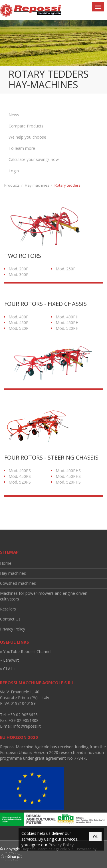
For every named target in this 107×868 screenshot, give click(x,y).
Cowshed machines (18, 583)
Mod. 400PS (20, 471)
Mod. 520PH (67, 328)
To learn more (22, 148)
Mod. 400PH (67, 317)
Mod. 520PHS (68, 482)
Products (12, 185)
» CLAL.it (8, 669)
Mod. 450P (19, 323)
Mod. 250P (66, 269)
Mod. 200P (19, 269)
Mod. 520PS (20, 482)
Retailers (8, 609)
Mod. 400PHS (68, 471)
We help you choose (27, 137)
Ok (95, 837)
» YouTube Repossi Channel (26, 652)
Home (6, 563)
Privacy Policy (13, 629)
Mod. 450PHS (68, 476)
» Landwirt (10, 660)
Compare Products (26, 126)
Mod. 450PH (67, 323)
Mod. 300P (19, 275)
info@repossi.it (27, 726)
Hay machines (37, 185)
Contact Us (10, 619)
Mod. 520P (19, 328)
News (14, 115)
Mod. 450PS (20, 476)
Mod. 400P (19, 317)
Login (14, 171)
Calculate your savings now (34, 159)
